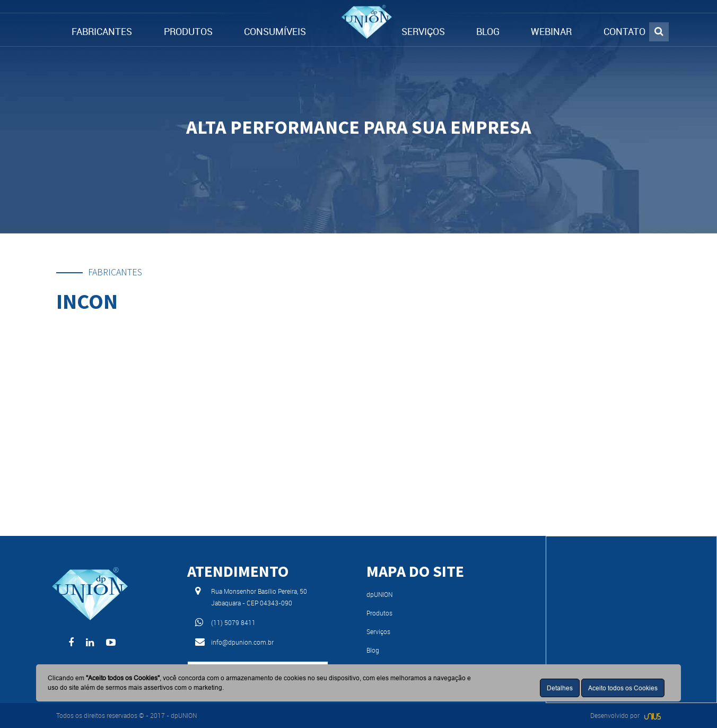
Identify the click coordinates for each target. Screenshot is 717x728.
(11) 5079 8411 (233, 622)
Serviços (378, 631)
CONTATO (624, 31)
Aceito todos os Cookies (623, 688)
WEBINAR (551, 31)
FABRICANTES (102, 31)
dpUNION (379, 594)
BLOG (488, 31)
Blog (373, 650)
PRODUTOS (188, 31)
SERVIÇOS (423, 31)
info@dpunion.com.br (242, 642)
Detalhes (560, 688)
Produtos (379, 613)
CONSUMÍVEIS (275, 31)
